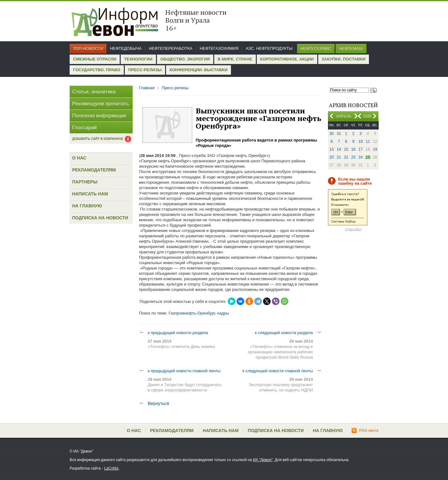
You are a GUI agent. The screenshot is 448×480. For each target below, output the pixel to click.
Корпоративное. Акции (287, 59)
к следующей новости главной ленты (282, 371)
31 (339, 134)
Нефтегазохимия (219, 48)
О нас (79, 158)
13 (332, 149)
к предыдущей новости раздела (173, 333)
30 (332, 134)
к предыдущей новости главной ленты (180, 371)
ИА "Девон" (263, 460)
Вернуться (154, 403)
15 (346, 149)
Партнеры (85, 182)
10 (361, 142)
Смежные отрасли (95, 59)
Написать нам (90, 194)
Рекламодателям (94, 170)
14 (339, 149)
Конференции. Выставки (198, 70)
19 (375, 149)
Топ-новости (88, 48)
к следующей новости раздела (288, 333)
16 (353, 149)
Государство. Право (97, 70)
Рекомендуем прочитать (101, 104)
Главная (147, 88)
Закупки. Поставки (344, 59)
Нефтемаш (351, 48)
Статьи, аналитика (94, 92)
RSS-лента (365, 431)
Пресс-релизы (145, 70)
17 (361, 149)
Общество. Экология (185, 59)
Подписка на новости (100, 218)
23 (353, 157)
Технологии (138, 59)
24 (361, 157)
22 (346, 157)
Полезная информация (99, 116)
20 (332, 157)
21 (339, 157)
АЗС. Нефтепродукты (269, 48)
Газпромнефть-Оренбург (192, 313)
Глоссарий (84, 127)
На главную (87, 206)
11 (368, 142)
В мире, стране (235, 59)
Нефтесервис (316, 48)
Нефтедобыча (126, 48)
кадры (223, 313)
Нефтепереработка (170, 48)
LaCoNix (111, 468)
